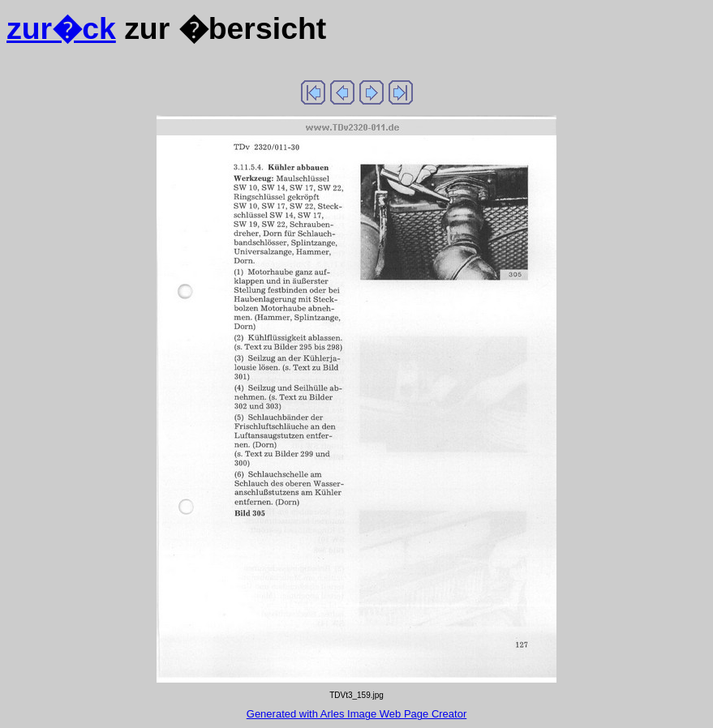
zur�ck (61, 28)
